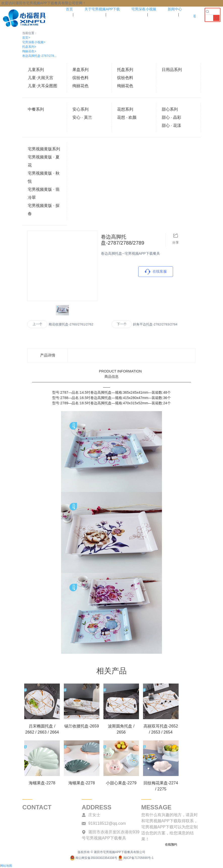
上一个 (37, 324)
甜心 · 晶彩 (171, 117)
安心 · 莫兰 (82, 117)
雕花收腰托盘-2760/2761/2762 (71, 324)
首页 (26, 38)
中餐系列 (36, 109)
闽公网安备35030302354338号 (93, 858)
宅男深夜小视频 (34, 42)
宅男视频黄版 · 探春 (44, 210)
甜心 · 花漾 (171, 125)
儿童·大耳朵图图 (42, 86)
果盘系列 (80, 70)
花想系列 (125, 109)
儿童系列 (36, 70)
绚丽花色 (29, 51)
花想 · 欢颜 (127, 117)
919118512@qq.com (107, 823)
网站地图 (6, 866)
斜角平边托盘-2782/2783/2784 (155, 324)
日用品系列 (172, 70)
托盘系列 (29, 47)
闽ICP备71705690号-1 (135, 858)
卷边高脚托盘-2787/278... (39, 56)
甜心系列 (170, 109)
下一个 (122, 324)
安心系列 (80, 109)
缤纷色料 (80, 78)
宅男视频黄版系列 (44, 149)
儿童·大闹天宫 (40, 78)
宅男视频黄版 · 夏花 (44, 161)
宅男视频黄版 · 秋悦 (44, 177)
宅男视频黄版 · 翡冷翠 (44, 193)
